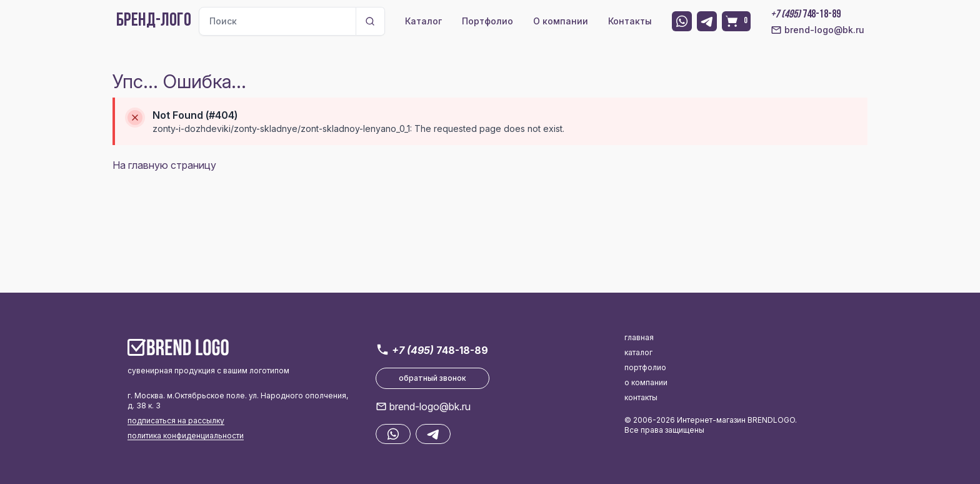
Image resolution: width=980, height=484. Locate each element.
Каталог (423, 21)
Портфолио (487, 21)
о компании (646, 382)
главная (639, 337)
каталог (638, 352)
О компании (561, 21)
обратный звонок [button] (432, 378)
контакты (641, 397)
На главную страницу (164, 165)
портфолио (645, 367)
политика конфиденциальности (186, 436)
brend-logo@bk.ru (817, 30)
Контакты (630, 21)
